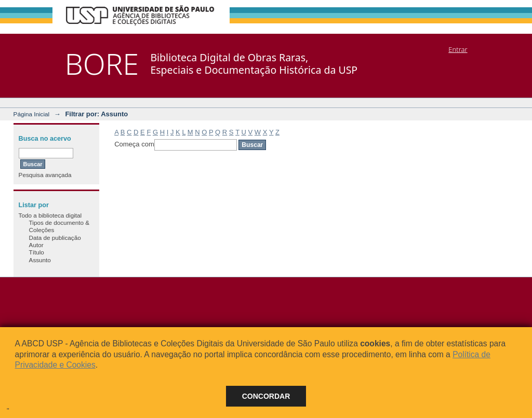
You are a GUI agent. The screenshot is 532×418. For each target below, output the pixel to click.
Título (37, 252)
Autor (36, 245)
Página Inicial (32, 114)
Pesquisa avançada (45, 175)
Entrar (458, 49)
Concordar (266, 396)
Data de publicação (55, 238)
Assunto (40, 260)
